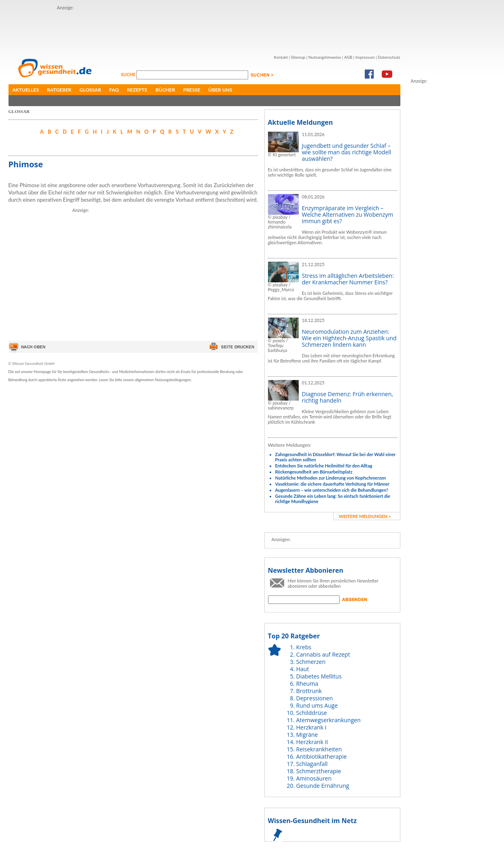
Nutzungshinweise (325, 57)
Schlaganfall (312, 764)
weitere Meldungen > (365, 516)
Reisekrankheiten (319, 749)
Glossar (90, 90)
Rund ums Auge (317, 705)
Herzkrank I (312, 727)
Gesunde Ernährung (323, 786)
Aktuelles (26, 90)
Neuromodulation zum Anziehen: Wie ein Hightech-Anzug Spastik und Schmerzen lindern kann (349, 338)
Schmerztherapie (319, 771)
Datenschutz (389, 57)
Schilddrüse (312, 713)
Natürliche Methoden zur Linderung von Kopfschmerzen (331, 478)
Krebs (304, 647)
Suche (129, 74)
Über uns (220, 90)
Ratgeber (59, 90)
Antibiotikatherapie (322, 756)
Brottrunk (309, 691)
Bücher (165, 90)
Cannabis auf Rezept (323, 654)
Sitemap (298, 57)
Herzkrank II (312, 742)
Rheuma (307, 684)
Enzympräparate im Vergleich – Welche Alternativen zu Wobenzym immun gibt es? (348, 214)
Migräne (307, 735)
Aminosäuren (314, 778)
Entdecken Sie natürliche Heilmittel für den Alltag (324, 466)
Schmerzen (311, 662)
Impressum (365, 57)
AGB (348, 57)
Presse (191, 90)
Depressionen (315, 698)
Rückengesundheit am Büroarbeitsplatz (314, 472)
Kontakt (281, 57)
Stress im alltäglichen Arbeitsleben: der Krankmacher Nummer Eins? (348, 279)
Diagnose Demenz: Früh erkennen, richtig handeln (348, 397)
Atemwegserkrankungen (329, 720)
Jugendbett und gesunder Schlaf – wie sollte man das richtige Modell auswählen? (347, 152)
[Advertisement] (204, 30)
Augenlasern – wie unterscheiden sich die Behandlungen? (332, 490)
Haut (303, 669)
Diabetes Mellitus (319, 676)
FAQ (114, 90)
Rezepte (137, 90)
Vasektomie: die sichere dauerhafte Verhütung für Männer (332, 484)
